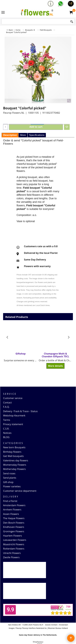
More (23, 135)
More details (55, 366)
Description (10, 135)
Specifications (37, 135)
